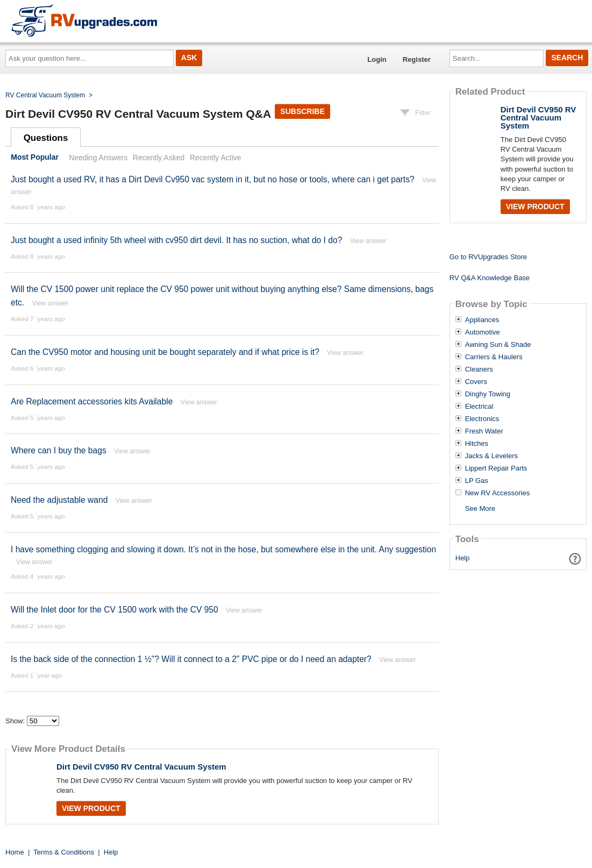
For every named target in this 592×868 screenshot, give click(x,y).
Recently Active (216, 158)
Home (15, 852)
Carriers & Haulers (494, 357)
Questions (46, 138)
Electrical (479, 407)
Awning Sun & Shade (498, 345)
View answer (368, 241)
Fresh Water (484, 431)
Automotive (483, 332)
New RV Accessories (497, 493)
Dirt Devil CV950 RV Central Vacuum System (141, 767)
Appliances (482, 320)
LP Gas (477, 481)
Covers (476, 382)
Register (417, 59)
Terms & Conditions (64, 852)
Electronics (482, 419)
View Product (91, 808)
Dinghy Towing (488, 394)
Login (377, 59)
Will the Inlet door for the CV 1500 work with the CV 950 (115, 610)
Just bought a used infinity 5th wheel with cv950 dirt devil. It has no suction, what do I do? (178, 240)
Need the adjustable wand (59, 500)
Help (463, 558)
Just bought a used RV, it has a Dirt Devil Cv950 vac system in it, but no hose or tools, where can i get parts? (213, 179)
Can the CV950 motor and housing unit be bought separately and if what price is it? (165, 352)
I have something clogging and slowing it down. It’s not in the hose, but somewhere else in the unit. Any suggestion (223, 549)
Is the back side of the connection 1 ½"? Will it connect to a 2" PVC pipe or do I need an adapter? (191, 659)
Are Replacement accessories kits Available (92, 401)
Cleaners (479, 369)
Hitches (477, 444)
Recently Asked (159, 158)
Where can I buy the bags (59, 450)
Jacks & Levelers (491, 456)
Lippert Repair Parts (496, 468)
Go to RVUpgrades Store (488, 257)
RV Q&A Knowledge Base (490, 278)
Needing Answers (98, 158)
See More (480, 508)
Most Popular (35, 158)
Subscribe (302, 111)
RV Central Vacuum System (45, 95)
